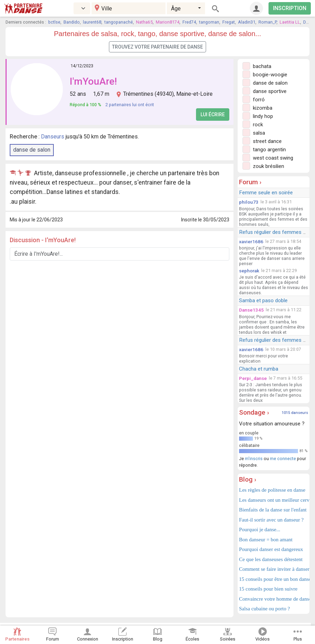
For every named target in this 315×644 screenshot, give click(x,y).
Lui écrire (213, 115)
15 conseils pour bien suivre (268, 589)
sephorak (249, 271)
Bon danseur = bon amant (266, 540)
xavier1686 (251, 241)
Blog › (248, 479)
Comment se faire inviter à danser (274, 569)
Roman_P (267, 22)
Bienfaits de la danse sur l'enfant (273, 510)
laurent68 (92, 22)
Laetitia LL (290, 22)
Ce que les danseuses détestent (271, 559)
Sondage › (254, 412)
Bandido (72, 22)
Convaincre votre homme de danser (274, 599)
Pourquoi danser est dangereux (271, 549)
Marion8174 (168, 22)
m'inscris (254, 459)
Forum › (250, 182)
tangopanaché (119, 22)
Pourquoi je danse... (260, 529)
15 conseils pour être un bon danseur (274, 579)
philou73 (249, 202)
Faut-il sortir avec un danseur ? (271, 520)
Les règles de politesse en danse (272, 490)
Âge (176, 9)
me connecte (283, 459)
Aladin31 (247, 22)
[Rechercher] (215, 8)
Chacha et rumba (259, 369)
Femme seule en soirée (266, 193)
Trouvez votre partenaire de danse (157, 47)
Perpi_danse (253, 378)
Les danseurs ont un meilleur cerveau (274, 500)
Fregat (229, 22)
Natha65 (144, 22)
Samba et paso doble (263, 300)
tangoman (209, 22)
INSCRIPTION (290, 8)
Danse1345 (251, 310)
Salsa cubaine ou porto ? (265, 609)
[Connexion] (256, 8)
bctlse (54, 22)
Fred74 (189, 22)
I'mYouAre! (93, 81)
